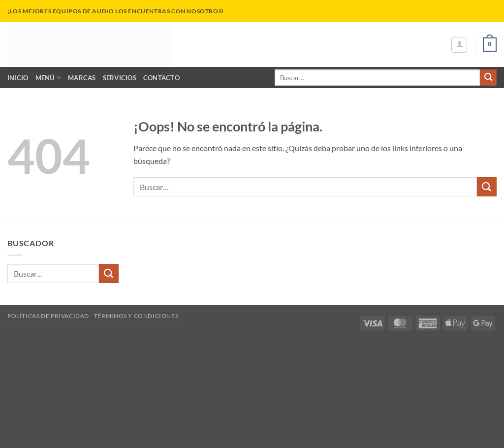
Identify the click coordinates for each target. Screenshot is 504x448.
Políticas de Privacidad (48, 316)
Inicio (18, 78)
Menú (48, 78)
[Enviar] (488, 78)
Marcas (82, 78)
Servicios (120, 78)
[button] (459, 45)
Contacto (161, 78)
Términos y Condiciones (136, 316)
